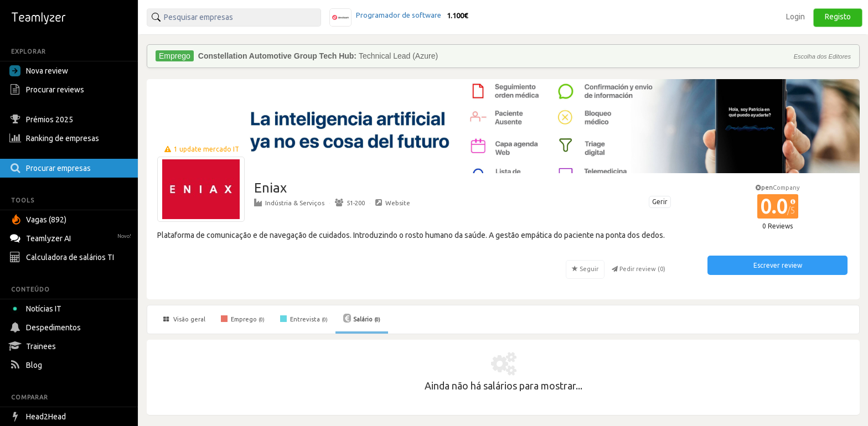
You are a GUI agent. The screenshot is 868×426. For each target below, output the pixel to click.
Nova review (39, 71)
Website (393, 202)
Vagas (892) (39, 220)
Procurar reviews (48, 90)
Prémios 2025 (43, 120)
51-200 (350, 202)
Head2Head (39, 417)
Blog (27, 365)
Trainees (34, 346)
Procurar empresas (51, 168)
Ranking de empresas (56, 138)
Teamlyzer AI (72, 237)
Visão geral (184, 319)
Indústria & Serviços (289, 202)
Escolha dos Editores (822, 56)
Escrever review (778, 265)
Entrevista (304, 319)
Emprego (243, 319)
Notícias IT (37, 309)
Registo (838, 17)
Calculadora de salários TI (63, 257)
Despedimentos (46, 328)
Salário (362, 318)
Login (795, 17)
